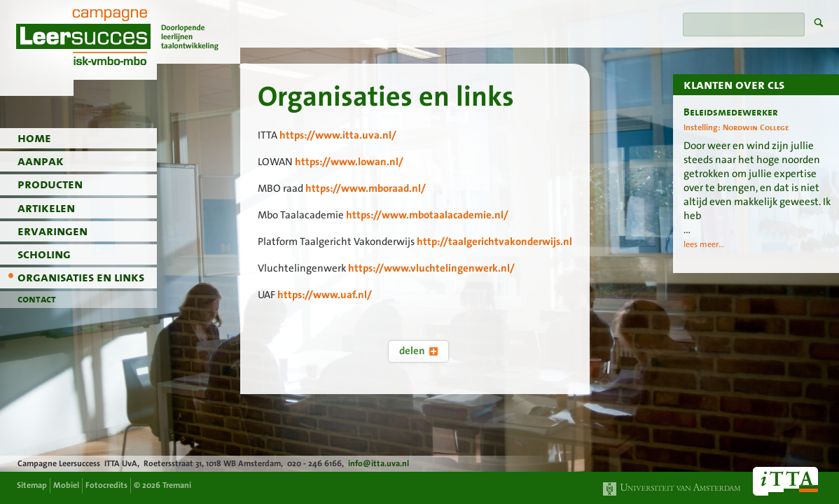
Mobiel (66, 485)
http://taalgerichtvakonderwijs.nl (494, 241)
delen (418, 351)
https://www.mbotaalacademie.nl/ (427, 215)
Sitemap (32, 485)
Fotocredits (106, 485)
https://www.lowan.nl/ (349, 162)
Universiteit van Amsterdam (672, 489)
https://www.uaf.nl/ (325, 295)
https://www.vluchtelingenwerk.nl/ (431, 268)
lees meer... (704, 244)
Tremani (177, 485)
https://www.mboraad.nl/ (366, 188)
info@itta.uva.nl (379, 463)
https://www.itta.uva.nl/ (338, 135)
